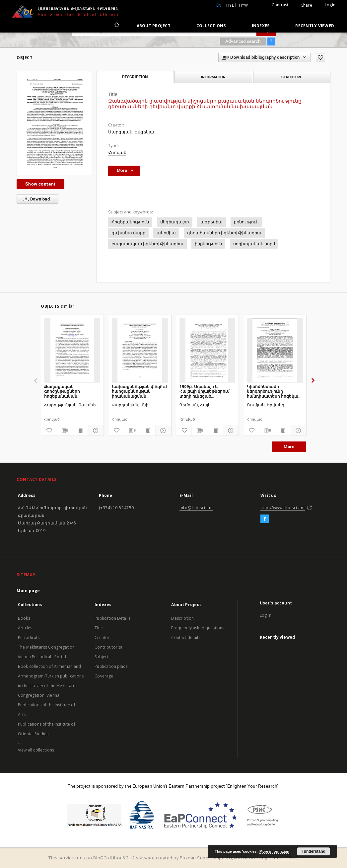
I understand (313, 851)
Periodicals (29, 637)
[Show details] (95, 431)
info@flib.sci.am (196, 508)
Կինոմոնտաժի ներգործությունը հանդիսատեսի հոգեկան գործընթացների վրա (274, 391)
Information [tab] (213, 77)
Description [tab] (135, 77)
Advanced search (243, 41)
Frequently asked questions (198, 628)
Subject (102, 657)
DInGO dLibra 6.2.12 (114, 858)
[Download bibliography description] (64, 431)
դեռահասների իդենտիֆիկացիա (224, 233)
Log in (266, 615)
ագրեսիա (211, 222)
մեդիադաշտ (175, 222)
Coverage (104, 676)
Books (24, 618)
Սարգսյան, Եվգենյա (131, 132)
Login (330, 5)
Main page (28, 591)
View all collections (36, 750)
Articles (25, 628)
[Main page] (116, 26)
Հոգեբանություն (130, 222)
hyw (243, 5)
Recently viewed (315, 26)
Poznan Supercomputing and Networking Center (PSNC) (239, 858)
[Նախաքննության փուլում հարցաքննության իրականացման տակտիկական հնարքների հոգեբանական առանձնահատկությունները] (140, 350)
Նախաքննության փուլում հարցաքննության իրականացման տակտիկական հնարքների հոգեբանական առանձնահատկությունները (140, 391)
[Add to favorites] (320, 58)
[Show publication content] (80, 431)
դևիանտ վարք (128, 233)
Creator (102, 637)
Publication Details (112, 618)
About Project (154, 26)
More (289, 447)
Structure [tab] (292, 77)
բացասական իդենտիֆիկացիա (147, 244)
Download (35, 199)
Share (307, 5)
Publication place (111, 666)
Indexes (261, 26)
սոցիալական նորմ (254, 244)
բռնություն (246, 222)
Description (182, 618)
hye (230, 5)
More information (274, 851)
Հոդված (117, 153)
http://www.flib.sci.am (283, 508)
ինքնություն (208, 244)
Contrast (280, 5)
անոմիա (166, 233)
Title (99, 628)
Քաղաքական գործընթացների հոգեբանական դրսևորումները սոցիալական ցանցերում (71, 391)
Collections (211, 26)
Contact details (186, 637)
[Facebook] (265, 519)
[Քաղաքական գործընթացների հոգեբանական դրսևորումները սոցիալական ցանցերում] (72, 350)
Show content (40, 184)
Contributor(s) (108, 647)
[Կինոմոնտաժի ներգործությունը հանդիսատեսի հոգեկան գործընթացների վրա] (275, 350)
